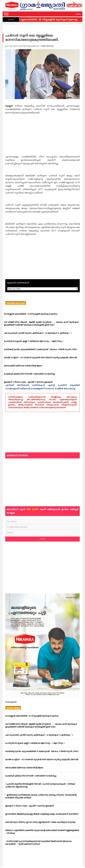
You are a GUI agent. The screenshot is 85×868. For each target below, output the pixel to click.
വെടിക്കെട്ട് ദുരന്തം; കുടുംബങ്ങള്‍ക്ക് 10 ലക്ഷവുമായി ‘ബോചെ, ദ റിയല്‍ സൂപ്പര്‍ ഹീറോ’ (41, 350)
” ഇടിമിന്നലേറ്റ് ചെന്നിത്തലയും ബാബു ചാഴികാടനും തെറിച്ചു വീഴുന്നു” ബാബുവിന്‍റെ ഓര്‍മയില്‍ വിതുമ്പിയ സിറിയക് (41, 796)
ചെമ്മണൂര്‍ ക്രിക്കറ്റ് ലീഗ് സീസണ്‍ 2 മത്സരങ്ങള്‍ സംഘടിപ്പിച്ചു (29, 374)
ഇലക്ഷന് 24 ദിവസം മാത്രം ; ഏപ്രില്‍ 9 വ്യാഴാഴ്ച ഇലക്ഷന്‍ (28, 382)
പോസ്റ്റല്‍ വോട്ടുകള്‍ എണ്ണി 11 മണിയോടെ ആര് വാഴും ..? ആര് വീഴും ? (34, 341)
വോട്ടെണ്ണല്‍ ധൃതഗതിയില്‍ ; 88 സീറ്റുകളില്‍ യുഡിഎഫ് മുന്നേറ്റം (42, 20)
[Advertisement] (42, 136)
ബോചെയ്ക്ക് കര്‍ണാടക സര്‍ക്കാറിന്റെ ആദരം (23, 366)
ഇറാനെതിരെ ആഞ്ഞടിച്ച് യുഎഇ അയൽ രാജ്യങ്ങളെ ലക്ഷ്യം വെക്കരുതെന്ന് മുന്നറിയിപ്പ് (42, 814)
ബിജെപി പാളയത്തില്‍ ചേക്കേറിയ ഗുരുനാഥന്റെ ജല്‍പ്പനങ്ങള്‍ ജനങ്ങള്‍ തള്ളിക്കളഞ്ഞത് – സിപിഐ (42, 832)
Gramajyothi (11, 702)
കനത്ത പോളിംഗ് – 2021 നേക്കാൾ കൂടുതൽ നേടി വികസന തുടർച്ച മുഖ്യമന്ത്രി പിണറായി (40, 358)
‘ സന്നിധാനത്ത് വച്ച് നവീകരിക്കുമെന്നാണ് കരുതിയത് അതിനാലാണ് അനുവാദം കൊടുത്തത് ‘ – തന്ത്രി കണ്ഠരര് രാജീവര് (38, 843)
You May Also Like (16, 303)
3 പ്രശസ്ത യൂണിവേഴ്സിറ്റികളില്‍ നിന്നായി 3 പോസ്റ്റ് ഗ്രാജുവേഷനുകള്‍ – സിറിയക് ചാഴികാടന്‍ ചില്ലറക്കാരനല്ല (40, 786)
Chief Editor (47, 46)
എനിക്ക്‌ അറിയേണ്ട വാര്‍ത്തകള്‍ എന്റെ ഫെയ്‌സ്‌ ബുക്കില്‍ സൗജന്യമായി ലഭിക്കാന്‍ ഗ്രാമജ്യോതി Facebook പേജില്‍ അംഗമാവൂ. (42, 387)
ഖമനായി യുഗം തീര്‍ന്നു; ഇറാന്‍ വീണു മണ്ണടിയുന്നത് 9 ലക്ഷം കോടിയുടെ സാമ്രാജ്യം (40, 822)
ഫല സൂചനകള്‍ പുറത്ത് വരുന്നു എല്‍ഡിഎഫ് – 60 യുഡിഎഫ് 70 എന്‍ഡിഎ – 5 (38, 333)
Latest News (13, 708)
